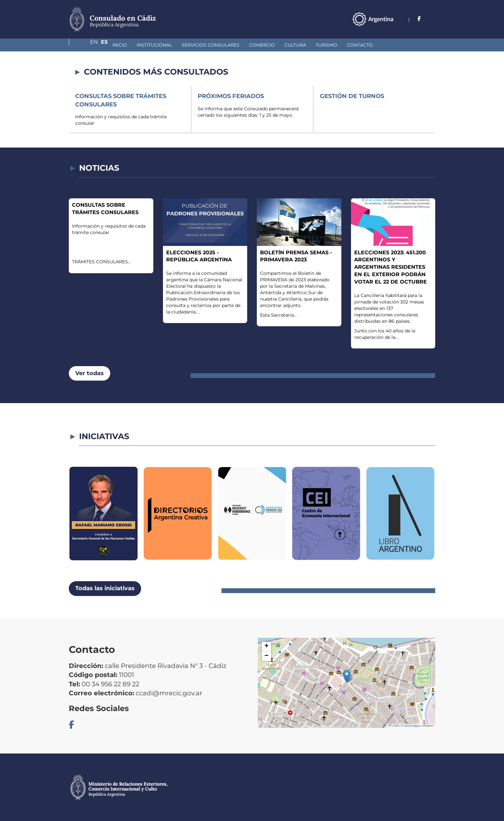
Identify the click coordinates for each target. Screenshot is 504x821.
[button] (347, 676)
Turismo (292, 45)
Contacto (326, 45)
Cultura (261, 45)
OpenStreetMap (412, 726)
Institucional (120, 45)
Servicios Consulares (176, 45)
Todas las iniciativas (105, 588)
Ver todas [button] (90, 373)
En (419, 19)
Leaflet (394, 726)
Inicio (86, 45)
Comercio (228, 45)
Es (432, 19)
